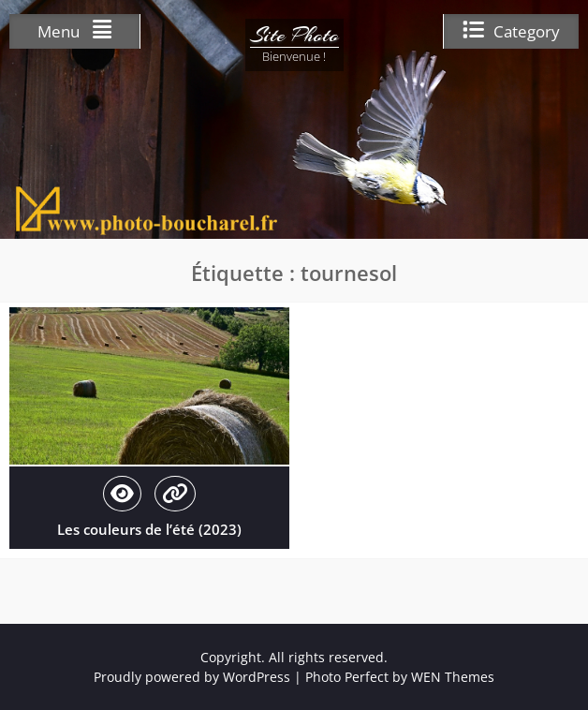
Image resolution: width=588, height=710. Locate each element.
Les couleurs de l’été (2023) (149, 529)
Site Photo (294, 35)
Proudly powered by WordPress (192, 677)
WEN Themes (453, 677)
